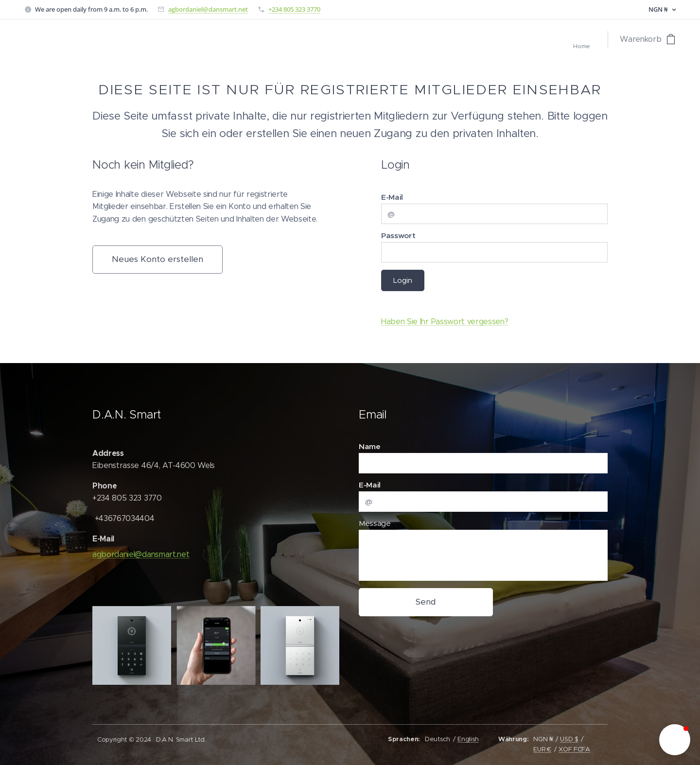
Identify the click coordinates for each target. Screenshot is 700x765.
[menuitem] (593, 47)
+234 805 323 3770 (294, 9)
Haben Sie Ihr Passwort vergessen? (445, 322)
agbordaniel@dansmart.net (208, 9)
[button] (675, 740)
